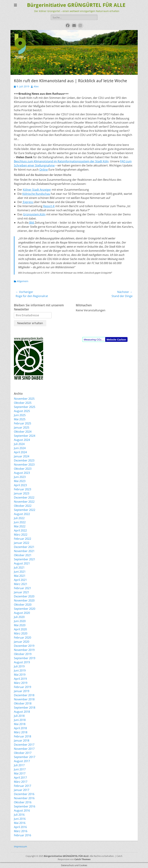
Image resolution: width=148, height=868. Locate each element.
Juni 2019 (20, 670)
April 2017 (20, 778)
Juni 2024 (20, 448)
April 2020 (20, 629)
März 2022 (21, 535)
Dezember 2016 (24, 794)
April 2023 (20, 485)
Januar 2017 (22, 790)
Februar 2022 (23, 539)
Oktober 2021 (23, 555)
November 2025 (24, 399)
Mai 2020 (20, 625)
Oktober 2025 (23, 403)
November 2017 (24, 749)
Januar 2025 (22, 427)
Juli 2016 (19, 815)
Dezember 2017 (24, 745)
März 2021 (21, 584)
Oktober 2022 (23, 506)
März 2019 (21, 683)
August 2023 (22, 473)
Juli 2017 (19, 765)
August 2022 (22, 514)
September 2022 (25, 510)
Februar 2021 (23, 588)
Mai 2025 (20, 419)
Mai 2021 (20, 576)
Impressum (20, 846)
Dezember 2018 (24, 695)
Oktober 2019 (23, 654)
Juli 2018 (19, 716)
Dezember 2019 (24, 646)
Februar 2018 (23, 736)
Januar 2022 (22, 543)
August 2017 (22, 761)
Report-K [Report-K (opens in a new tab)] (49, 206)
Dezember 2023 (24, 460)
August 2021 (22, 563)
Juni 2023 (20, 477)
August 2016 (22, 811)
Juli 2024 (19, 444)
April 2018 (20, 728)
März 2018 (21, 732)
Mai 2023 (20, 481)
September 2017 (25, 757)
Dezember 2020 (24, 596)
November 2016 (24, 798)
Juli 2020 (19, 617)
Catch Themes (82, 859)
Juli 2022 (19, 518)
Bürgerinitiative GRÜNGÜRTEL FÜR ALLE (76, 5)
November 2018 (24, 699)
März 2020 (21, 633)
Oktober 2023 (23, 469)
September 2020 (25, 609)
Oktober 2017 (23, 753)
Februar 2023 (23, 489)
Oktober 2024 (23, 432)
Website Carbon (116, 340)
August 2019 (22, 662)
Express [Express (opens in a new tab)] (28, 202)
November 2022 (24, 502)
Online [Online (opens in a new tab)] (44, 170)
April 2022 (20, 530)
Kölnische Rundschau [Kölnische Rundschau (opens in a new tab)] (36, 194)
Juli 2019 (19, 666)
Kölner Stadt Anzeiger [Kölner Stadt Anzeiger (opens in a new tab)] (37, 190)
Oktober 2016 (23, 802)
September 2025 (25, 407)
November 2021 (24, 551)
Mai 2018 (20, 724)
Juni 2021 (20, 572)
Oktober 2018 (23, 703)
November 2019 (24, 650)
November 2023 (24, 465)
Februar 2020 (23, 638)
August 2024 (22, 440)
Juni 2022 (20, 522)
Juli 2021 (19, 568)
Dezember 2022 (24, 497)
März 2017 (21, 782)
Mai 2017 (20, 773)
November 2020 (24, 600)
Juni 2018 (20, 720)
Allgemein (23, 281)
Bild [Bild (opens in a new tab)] (32, 223)
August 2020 (22, 613)
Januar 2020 (22, 642)
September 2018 (25, 708)
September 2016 (25, 806)
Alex (36, 86)
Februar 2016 (23, 835)
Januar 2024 (22, 456)
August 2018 (22, 712)
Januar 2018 (22, 740)
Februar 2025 (23, 423)
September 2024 (25, 436)
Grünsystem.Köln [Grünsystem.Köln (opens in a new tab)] (34, 214)
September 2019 (25, 658)
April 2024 (20, 452)
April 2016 (20, 827)
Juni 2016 (20, 819)
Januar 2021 (22, 592)
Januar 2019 (22, 691)
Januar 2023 (22, 493)
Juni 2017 (20, 769)
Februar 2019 (23, 687)
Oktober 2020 (23, 605)
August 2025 (22, 411)
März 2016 (21, 831)
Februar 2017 (23, 786)
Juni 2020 (20, 621)
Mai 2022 (20, 526)
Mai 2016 (20, 823)
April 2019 (20, 679)
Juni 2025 (20, 415)
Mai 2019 (20, 675)
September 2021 (25, 559)
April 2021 (20, 580)
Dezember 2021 (24, 547)
